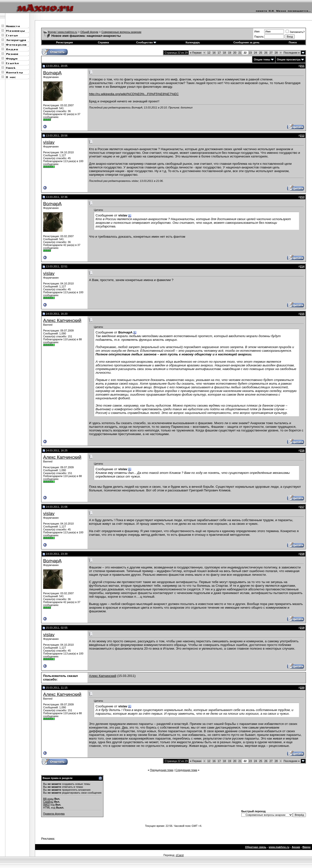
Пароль (259, 37)
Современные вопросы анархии (121, 32)
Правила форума (54, 814)
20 (235, 53)
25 (261, 53)
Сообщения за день (246, 42)
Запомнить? (295, 32)
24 (255, 53)
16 (214, 53)
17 (219, 53)
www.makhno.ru (279, 847)
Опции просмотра (289, 59)
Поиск (293, 42)
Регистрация (64, 42)
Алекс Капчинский (62, 320)
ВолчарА (52, 73)
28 (276, 53)
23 (250, 53)
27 (271, 53)
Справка (103, 42)
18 (224, 53)
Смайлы (48, 802)
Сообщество (146, 42)
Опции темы (262, 59)
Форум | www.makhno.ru (63, 32)
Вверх (307, 847)
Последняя (292, 53)
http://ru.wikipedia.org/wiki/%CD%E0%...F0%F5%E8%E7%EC (134, 94)
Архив (296, 847)
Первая (196, 53)
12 (209, 53)
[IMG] (46, 805)
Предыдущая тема (161, 770)
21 (240, 53)
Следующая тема (186, 770)
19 (230, 53)
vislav (49, 142)
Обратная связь (256, 847)
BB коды (48, 799)
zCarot (180, 855)
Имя (257, 31)
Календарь (193, 42)
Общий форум (89, 32)
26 (266, 53)
